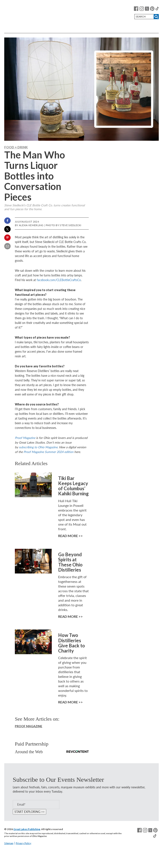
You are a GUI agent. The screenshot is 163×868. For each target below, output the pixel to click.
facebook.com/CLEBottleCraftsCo (59, 280)
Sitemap (9, 843)
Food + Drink (16, 147)
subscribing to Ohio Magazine (38, 447)
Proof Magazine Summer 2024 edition (48, 452)
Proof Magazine (25, 438)
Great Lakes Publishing (27, 829)
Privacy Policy (23, 843)
